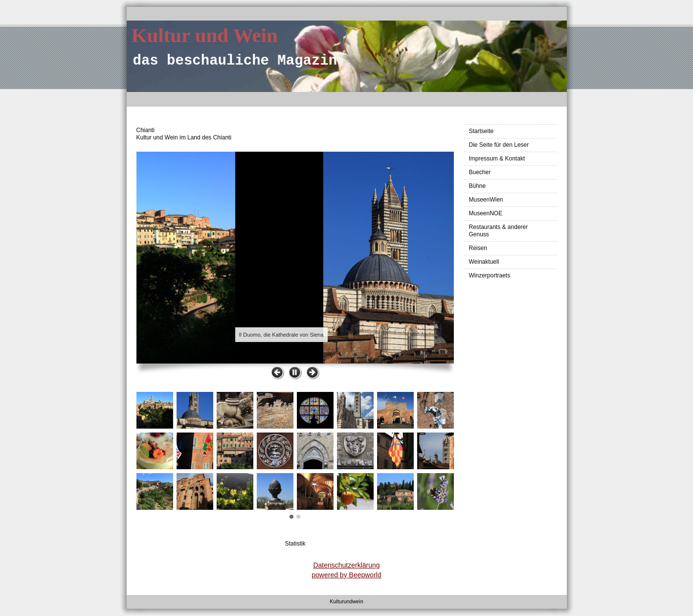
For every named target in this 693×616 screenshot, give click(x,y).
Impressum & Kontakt (497, 159)
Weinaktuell (484, 262)
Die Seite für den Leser (499, 145)
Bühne (478, 186)
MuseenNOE (486, 213)
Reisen (478, 248)
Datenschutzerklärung (346, 565)
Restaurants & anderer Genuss (499, 231)
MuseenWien (486, 200)
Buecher (480, 172)
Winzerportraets (490, 275)
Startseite (481, 131)
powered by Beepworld (346, 575)
